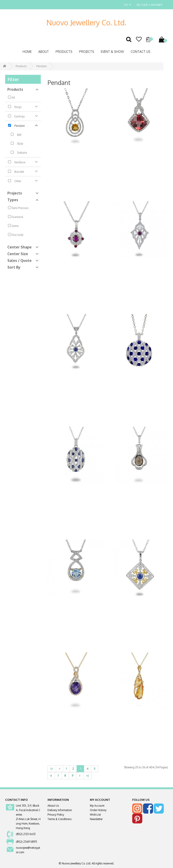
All (11, 97)
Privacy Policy (56, 815)
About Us (53, 806)
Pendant (41, 66)
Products (64, 52)
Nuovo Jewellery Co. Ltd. (86, 22)
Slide (16, 144)
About (44, 52)
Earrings (23, 116)
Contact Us (141, 52)
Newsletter (96, 819)
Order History (98, 810)
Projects (87, 52)
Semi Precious (18, 208)
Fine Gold (16, 235)
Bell (15, 135)
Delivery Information (60, 810)
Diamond (16, 217)
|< (52, 769)
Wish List (95, 815)
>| (87, 776)
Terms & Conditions (59, 819)
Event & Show (112, 52)
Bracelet (23, 171)
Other (23, 181)
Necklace (23, 162)
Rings (23, 106)
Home (27, 52)
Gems (13, 226)
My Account (97, 806)
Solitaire (17, 153)
